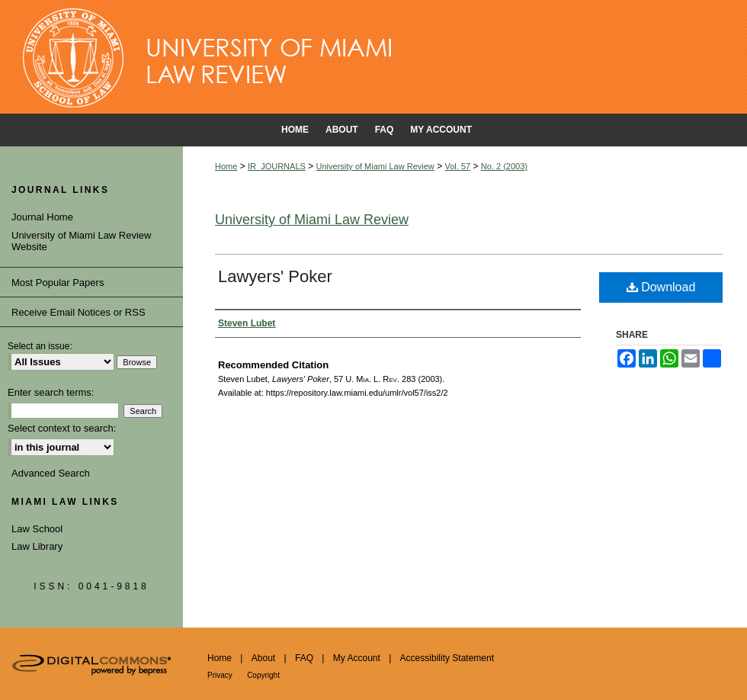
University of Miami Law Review (375, 166)
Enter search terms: (51, 392)
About (263, 658)
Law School (37, 529)
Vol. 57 (458, 166)
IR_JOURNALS (277, 166)
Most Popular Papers (58, 283)
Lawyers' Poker (275, 276)
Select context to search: (62, 428)
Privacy (220, 675)
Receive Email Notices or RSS (79, 312)
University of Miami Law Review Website (82, 241)
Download (661, 287)
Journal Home (42, 217)
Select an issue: (40, 346)
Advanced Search (51, 473)
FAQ (304, 658)
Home (226, 166)
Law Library (37, 546)
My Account (357, 658)
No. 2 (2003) (504, 166)
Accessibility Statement (447, 658)
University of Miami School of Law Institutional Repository (373, 57)
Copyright (263, 675)
